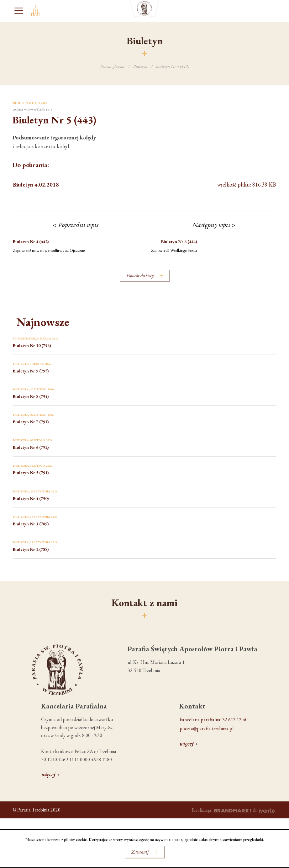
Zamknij (140, 852)
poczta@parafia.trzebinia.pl (207, 728)
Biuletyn (140, 66)
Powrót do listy (140, 276)
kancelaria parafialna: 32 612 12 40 (214, 720)
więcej (48, 774)
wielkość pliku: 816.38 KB (144, 185)
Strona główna (113, 66)
